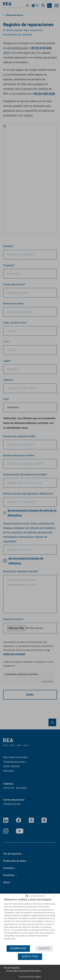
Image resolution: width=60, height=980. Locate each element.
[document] (30, 921)
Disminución (18, 948)
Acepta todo (30, 957)
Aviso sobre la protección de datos (24, 971)
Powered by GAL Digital (30, 977)
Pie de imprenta (12, 968)
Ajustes (44, 948)
